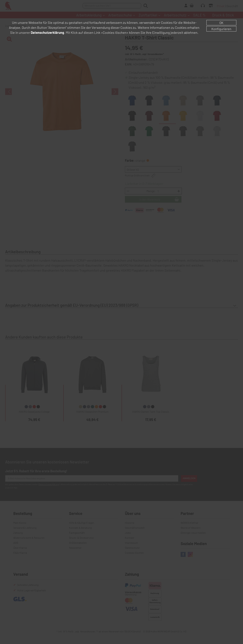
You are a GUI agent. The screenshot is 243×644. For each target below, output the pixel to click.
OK (221, 23)
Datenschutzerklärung (47, 32)
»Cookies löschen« (115, 32)
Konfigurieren (221, 29)
